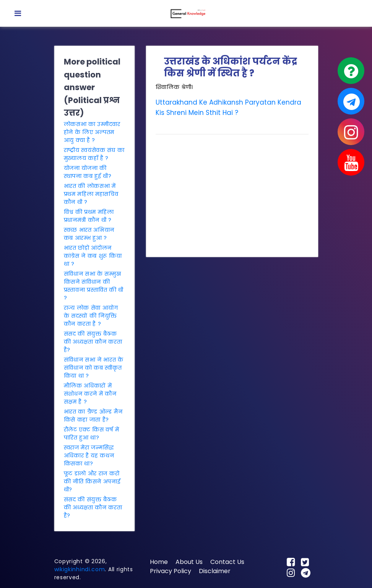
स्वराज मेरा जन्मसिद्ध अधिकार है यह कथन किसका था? (89, 456)
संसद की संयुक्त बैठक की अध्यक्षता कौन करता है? (93, 342)
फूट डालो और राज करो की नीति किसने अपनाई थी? (92, 481)
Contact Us (227, 562)
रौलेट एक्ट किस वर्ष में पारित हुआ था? (92, 434)
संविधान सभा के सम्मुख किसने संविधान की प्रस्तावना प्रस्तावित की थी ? (94, 286)
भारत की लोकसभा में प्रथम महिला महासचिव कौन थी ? (91, 194)
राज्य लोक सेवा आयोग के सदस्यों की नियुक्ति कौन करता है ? (91, 316)
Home (159, 562)
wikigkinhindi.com (80, 569)
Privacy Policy (171, 571)
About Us (189, 562)
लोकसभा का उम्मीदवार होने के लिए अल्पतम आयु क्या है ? (92, 132)
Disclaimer (215, 571)
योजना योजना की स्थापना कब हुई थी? (88, 172)
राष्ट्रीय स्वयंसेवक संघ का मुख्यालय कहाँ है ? (94, 154)
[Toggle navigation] (18, 13)
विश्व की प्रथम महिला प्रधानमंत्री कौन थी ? (89, 216)
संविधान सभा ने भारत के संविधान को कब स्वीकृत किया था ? (94, 368)
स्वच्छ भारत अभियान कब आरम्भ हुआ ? (89, 234)
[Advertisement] (232, 194)
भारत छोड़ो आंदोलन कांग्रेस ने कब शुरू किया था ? (93, 256)
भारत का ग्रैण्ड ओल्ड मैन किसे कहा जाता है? (93, 416)
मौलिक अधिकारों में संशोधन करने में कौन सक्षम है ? (90, 394)
